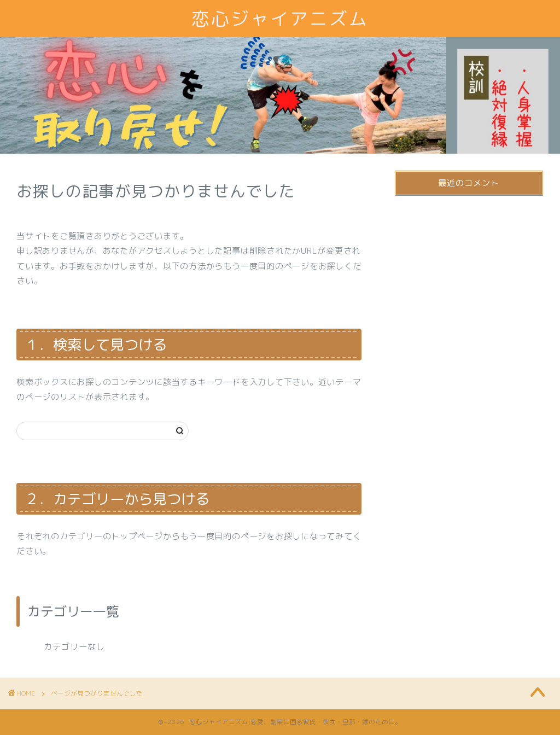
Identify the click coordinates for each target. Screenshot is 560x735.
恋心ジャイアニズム (280, 18)
